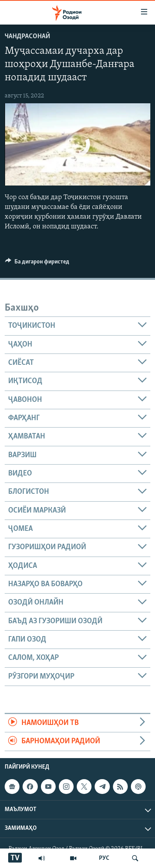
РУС (104, 858)
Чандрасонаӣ (27, 36)
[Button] (37, 263)
